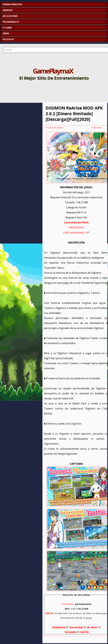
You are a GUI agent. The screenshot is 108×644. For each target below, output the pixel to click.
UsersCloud (76, 627)
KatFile (84, 632)
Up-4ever (92, 627)
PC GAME (7, 28)
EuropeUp (71, 632)
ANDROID (8, 10)
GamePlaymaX (53, 71)
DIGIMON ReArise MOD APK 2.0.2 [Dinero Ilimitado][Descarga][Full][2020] (74, 114)
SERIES (6, 33)
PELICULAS (8, 39)
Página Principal (12, 4)
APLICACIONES (10, 16)
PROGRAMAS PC (11, 22)
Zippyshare (59, 627)
